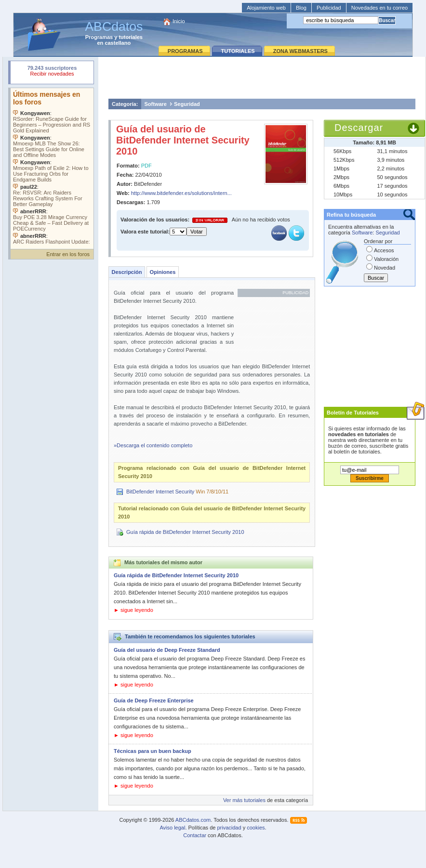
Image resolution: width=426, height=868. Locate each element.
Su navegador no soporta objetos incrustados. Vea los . (52, 166)
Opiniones (162, 272)
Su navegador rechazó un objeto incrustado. (52, 72)
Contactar (195, 835)
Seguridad (187, 104)
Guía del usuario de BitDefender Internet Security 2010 (183, 140)
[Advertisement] (262, 78)
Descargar (359, 128)
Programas (99, 37)
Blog (301, 8)
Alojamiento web (266, 8)
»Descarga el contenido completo (153, 445)
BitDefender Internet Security (160, 492)
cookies (256, 828)
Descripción (127, 272)
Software (156, 104)
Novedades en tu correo (379, 8)
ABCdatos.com (193, 820)
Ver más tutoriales (244, 800)
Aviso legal (172, 828)
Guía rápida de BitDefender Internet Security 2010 (185, 532)
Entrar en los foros (68, 254)
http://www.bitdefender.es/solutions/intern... (181, 193)
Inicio (179, 21)
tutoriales (131, 37)
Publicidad (329, 8)
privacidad (229, 828)
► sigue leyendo (133, 610)
